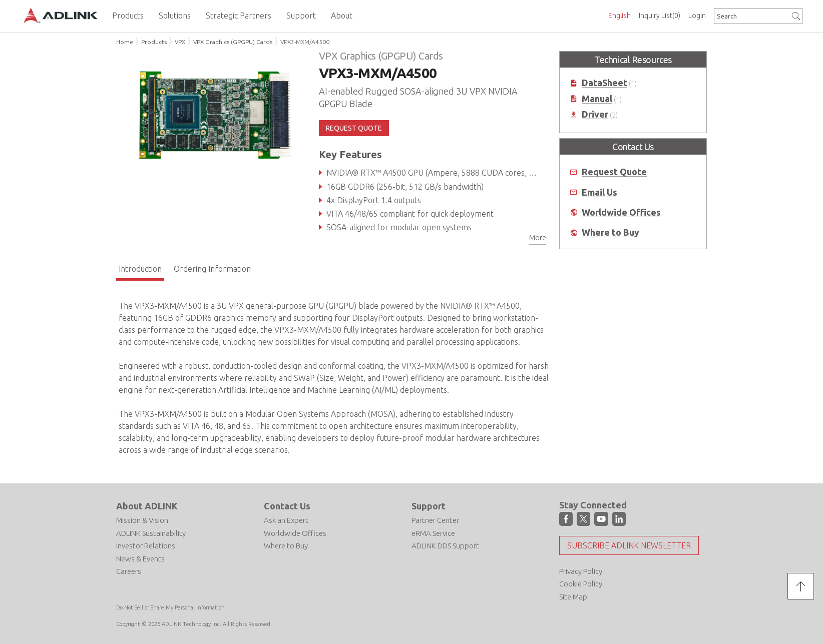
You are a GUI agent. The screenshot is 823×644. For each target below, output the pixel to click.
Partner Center (435, 520)
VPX (180, 42)
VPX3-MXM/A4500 (305, 42)
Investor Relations (146, 546)
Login (697, 16)
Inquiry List (660, 16)
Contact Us (287, 506)
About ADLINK (147, 506)
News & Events (140, 559)
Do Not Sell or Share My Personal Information (170, 607)
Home (125, 42)
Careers (129, 571)
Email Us (599, 192)
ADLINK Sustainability (151, 533)
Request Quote (614, 172)
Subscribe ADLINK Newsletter (629, 545)
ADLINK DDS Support (445, 546)
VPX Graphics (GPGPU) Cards (233, 42)
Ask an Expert (286, 520)
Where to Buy (610, 232)
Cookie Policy (581, 584)
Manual (597, 99)
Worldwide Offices (621, 212)
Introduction (140, 269)
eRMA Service (433, 533)
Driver (595, 114)
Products (154, 42)
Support (429, 506)
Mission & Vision (142, 520)
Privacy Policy (581, 571)
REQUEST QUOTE (354, 128)
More (538, 238)
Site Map (573, 597)
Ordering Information (212, 269)
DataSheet (604, 83)
